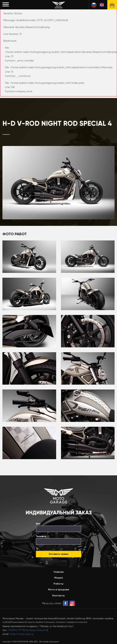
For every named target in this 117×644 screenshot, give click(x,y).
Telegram (42, 630)
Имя (38, 524)
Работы (58, 584)
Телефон (41, 536)
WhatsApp (30, 630)
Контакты (58, 595)
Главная (59, 572)
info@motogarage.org (21, 634)
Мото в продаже (59, 589)
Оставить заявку (58, 554)
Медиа (58, 578)
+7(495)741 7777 (15, 630)
